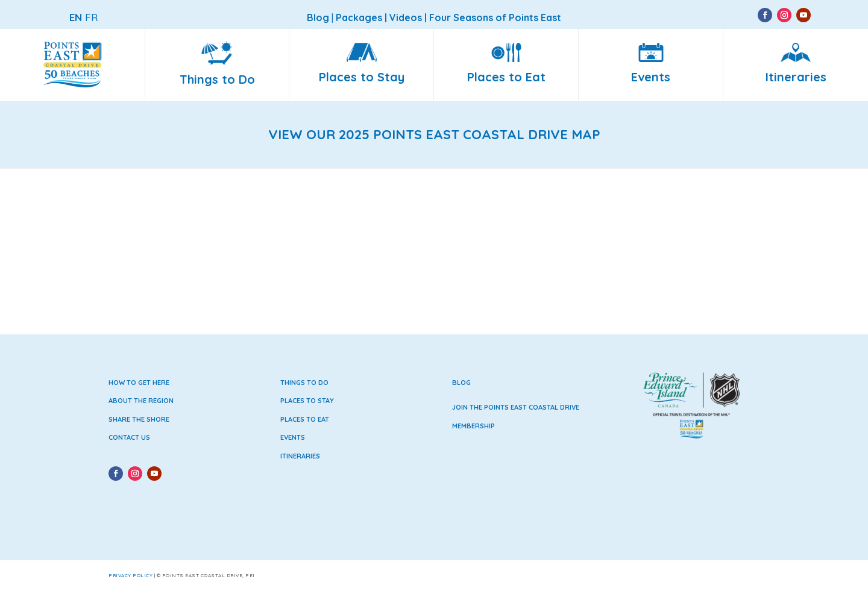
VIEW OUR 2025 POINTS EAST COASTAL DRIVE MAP (434, 134)
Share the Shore (139, 419)
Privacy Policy (131, 575)
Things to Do (304, 383)
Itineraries (300, 456)
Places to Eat (305, 419)
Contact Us (129, 437)
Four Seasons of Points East (495, 17)
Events (293, 437)
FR (91, 17)
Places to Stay (307, 401)
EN (76, 17)
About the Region (141, 401)
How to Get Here (139, 383)
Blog (461, 383)
